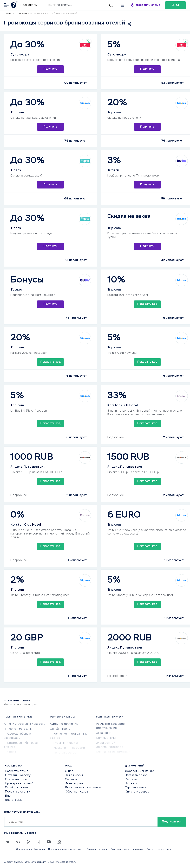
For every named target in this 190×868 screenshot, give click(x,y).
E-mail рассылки (17, 788)
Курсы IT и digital (66, 743)
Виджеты (132, 784)
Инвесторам (74, 784)
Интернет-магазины (18, 729)
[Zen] (38, 842)
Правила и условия (97, 849)
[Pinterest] (28, 842)
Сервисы (71, 779)
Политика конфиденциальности (66, 849)
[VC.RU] (59, 842)
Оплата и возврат (138, 792)
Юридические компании (113, 752)
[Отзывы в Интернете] (15, 5)
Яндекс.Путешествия (28, 467)
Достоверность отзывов (83, 788)
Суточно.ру (20, 55)
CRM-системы (106, 738)
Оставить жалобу (18, 775)
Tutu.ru (113, 170)
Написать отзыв (17, 771)
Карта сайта (164, 849)
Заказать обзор (136, 775)
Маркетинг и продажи (69, 748)
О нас (69, 771)
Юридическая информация (30, 849)
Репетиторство (65, 753)
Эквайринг (103, 733)
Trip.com (17, 112)
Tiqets (16, 170)
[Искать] (82, 5)
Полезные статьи (18, 792)
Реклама (131, 779)
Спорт (12, 752)
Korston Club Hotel (123, 405)
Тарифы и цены (136, 788)
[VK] (18, 842)
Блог (9, 796)
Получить (51, 69)
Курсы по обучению (64, 724)
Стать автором (16, 779)
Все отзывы (14, 800)
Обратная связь (76, 792)
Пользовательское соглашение (127, 849)
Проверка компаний (19, 784)
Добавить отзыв (148, 5)
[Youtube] (49, 842)
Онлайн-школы (60, 729)
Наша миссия (74, 775)
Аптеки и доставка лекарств (25, 724)
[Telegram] (8, 842)
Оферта (151, 849)
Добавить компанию (140, 771)
